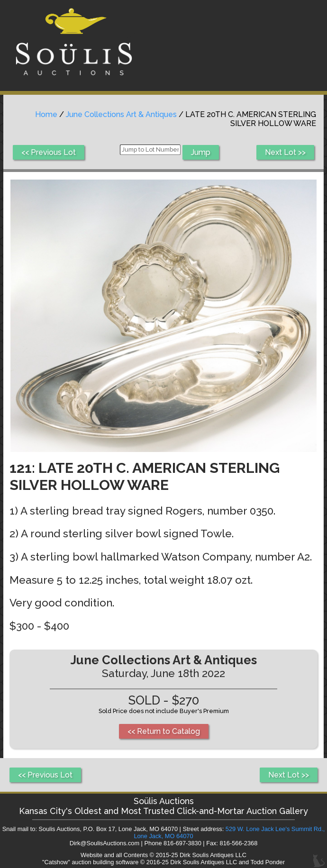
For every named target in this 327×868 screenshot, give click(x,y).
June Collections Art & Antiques (121, 114)
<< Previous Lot (49, 152)
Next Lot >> (285, 152)
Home (46, 114)
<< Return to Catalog (164, 731)
